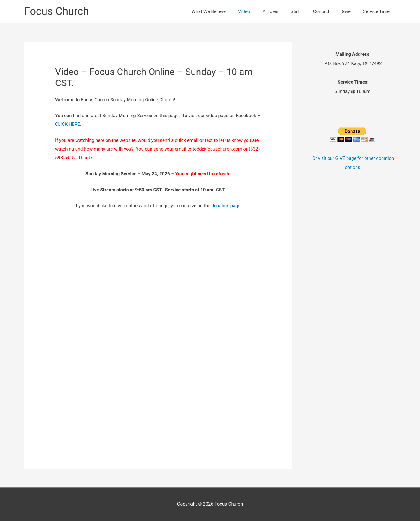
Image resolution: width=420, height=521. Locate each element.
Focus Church (57, 11)
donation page (226, 206)
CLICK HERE (68, 124)
